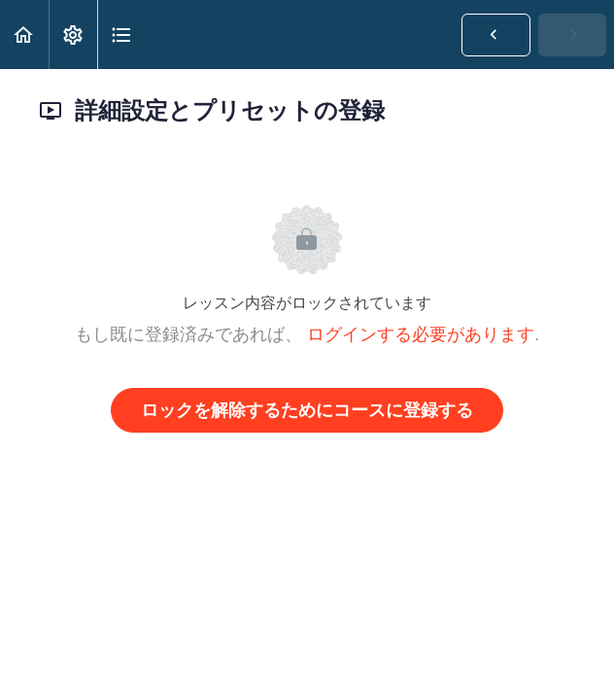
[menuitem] (73, 35)
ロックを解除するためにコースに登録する (307, 410)
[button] (24, 35)
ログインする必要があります (421, 334)
